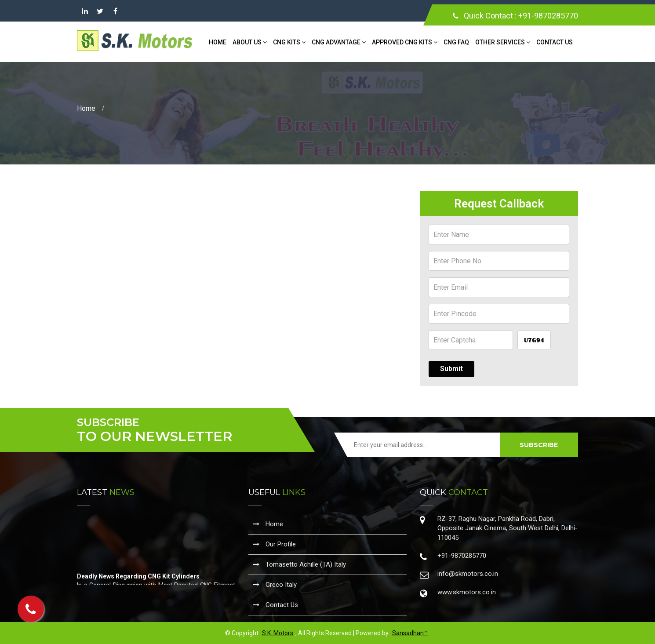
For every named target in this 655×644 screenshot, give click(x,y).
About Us (250, 42)
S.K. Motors (278, 633)
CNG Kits (289, 42)
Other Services (503, 42)
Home (218, 42)
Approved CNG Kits (405, 42)
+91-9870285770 (548, 16)
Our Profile (274, 544)
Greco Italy (275, 585)
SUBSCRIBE (539, 445)
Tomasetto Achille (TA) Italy (299, 564)
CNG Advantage (339, 42)
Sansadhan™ (410, 633)
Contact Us (555, 42)
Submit (451, 369)
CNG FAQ (456, 42)
